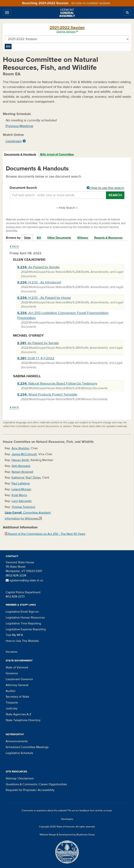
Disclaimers (26, 778)
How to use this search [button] (105, 188)
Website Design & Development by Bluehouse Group (67, 835)
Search (115, 195)
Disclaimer (12, 652)
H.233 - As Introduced (39, 282)
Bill (39, 238)
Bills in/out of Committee (57, 154)
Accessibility (46, 790)
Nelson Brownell (22, 472)
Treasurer (12, 703)
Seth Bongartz (21, 466)
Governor (12, 673)
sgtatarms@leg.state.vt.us (24, 580)
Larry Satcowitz (22, 501)
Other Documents (59, 238)
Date (27, 238)
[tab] (20, 155)
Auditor (11, 691)
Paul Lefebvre (21, 483)
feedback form (87, 811)
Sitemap (11, 778)
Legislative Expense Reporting (26, 629)
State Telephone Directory (23, 720)
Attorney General (17, 685)
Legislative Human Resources (25, 618)
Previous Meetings (19, 126)
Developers (67, 819)
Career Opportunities (53, 784)
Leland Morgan (21, 489)
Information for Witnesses (23, 519)
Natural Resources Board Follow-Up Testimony (57, 384)
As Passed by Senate (38, 267)
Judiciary (12, 708)
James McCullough (24, 454)
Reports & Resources (108, 238)
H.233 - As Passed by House (44, 298)
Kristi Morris (19, 495)
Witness (83, 238)
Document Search (67, 188)
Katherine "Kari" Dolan (26, 478)
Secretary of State (17, 697)
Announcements (17, 741)
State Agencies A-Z (18, 714)
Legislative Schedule (19, 753)
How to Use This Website (22, 641)
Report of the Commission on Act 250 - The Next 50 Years (45, 534)
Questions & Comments (21, 784)
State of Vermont (17, 667)
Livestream (14, 141)
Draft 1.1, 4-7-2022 (36, 358)
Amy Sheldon (20, 448)
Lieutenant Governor (19, 679)
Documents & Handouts (20, 154)
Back (14, 247)
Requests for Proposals (21, 790)
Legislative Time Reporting (23, 623)
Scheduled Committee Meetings (27, 747)
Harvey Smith (20, 460)
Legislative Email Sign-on (22, 612)
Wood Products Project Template (47, 395)
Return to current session (91, 3)
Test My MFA (14, 635)
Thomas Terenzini (23, 507)
